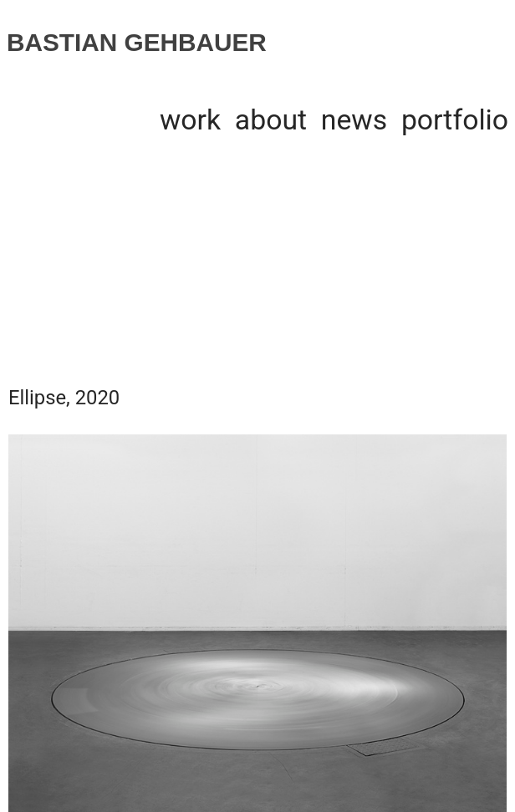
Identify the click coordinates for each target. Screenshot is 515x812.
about (271, 120)
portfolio (455, 120)
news (354, 120)
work (190, 120)
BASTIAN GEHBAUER (137, 42)
